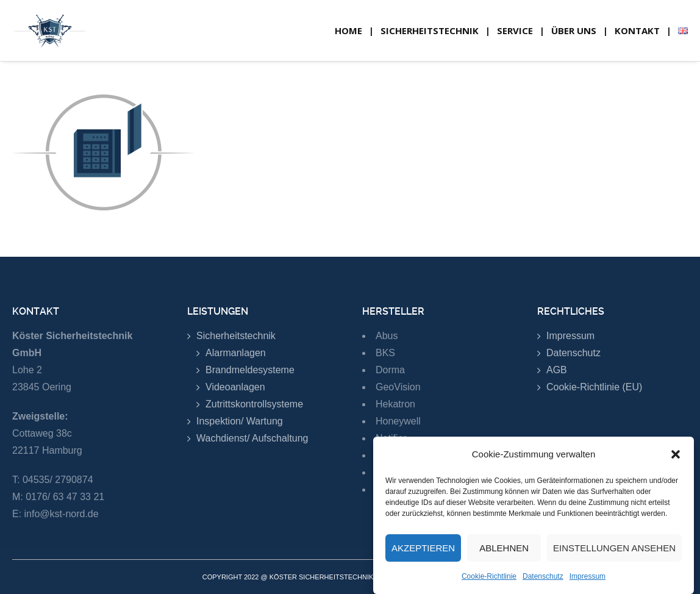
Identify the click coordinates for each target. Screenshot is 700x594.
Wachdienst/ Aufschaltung (252, 438)
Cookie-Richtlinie (489, 580)
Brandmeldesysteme (250, 370)
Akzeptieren (423, 552)
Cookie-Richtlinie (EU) (594, 387)
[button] (676, 458)
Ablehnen (504, 552)
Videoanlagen (235, 387)
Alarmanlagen (236, 353)
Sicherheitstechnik (236, 336)
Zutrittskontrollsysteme (254, 404)
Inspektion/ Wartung (240, 421)
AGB (557, 370)
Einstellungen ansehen (614, 552)
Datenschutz (543, 580)
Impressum (587, 580)
